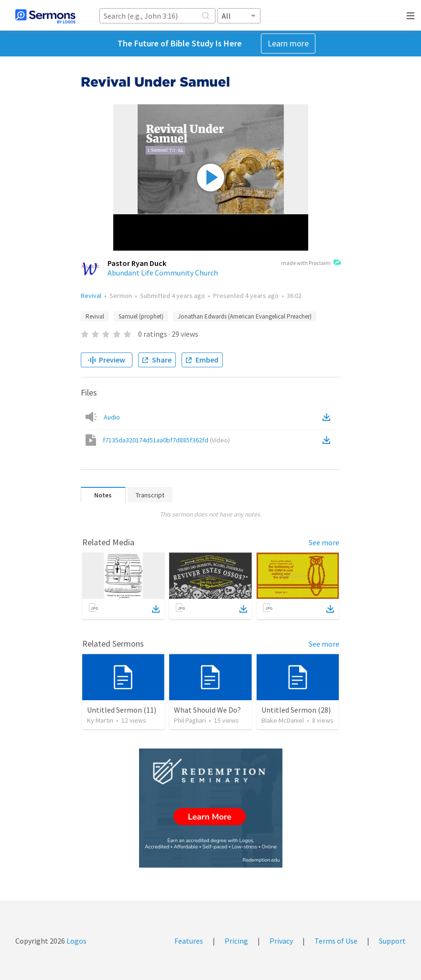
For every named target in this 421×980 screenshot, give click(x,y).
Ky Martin (100, 720)
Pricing (236, 941)
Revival (91, 296)
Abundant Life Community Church (163, 273)
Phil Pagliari (190, 720)
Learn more (288, 43)
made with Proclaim (311, 264)
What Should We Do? (207, 710)
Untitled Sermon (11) (122, 710)
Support (392, 941)
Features (189, 941)
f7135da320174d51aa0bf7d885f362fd (166, 440)
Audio (112, 417)
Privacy (281, 941)
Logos (76, 941)
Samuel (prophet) (141, 316)
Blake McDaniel (283, 720)
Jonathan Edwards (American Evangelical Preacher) (245, 316)
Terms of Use (336, 941)
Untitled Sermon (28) (296, 710)
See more (324, 542)
